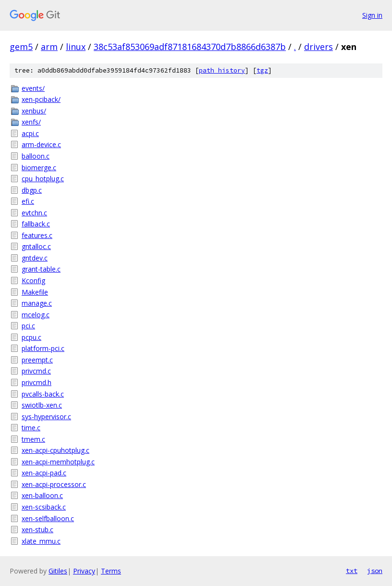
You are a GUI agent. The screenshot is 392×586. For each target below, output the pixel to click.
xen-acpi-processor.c (54, 484)
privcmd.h (37, 382)
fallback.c (36, 224)
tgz (262, 70)
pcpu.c (31, 337)
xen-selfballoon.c (48, 518)
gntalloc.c (36, 246)
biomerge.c (39, 168)
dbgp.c (32, 190)
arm (49, 47)
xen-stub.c (37, 530)
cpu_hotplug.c (43, 179)
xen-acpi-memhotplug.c (58, 462)
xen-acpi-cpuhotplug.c (55, 450)
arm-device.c (41, 144)
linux (76, 47)
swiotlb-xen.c (42, 405)
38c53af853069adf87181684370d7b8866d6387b (190, 47)
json (375, 571)
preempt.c (37, 360)
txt (352, 571)
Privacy (84, 571)
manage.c (37, 303)
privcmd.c (36, 371)
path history (222, 70)
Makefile (35, 292)
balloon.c (36, 156)
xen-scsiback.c (44, 507)
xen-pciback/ (41, 99)
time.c (31, 428)
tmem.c (33, 439)
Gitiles (58, 571)
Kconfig (33, 281)
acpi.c (30, 133)
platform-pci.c (43, 348)
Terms (111, 571)
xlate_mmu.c (41, 541)
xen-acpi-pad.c (44, 473)
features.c (37, 235)
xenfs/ (31, 122)
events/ (33, 88)
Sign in (372, 15)
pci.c (28, 326)
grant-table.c (41, 269)
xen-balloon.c (42, 495)
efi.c (28, 201)
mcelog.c (36, 315)
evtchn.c (34, 213)
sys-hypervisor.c (46, 417)
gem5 (21, 47)
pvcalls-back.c (43, 394)
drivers (318, 47)
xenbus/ (34, 111)
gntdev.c (35, 258)
